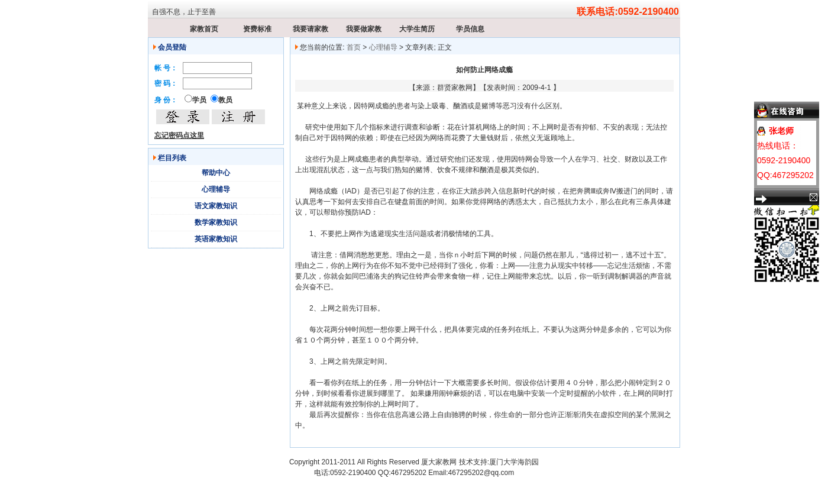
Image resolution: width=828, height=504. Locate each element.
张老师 (781, 131)
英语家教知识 (216, 239)
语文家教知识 (216, 206)
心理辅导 (216, 189)
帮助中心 (216, 173)
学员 (199, 100)
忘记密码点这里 (179, 135)
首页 (354, 47)
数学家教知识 (216, 222)
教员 (225, 100)
